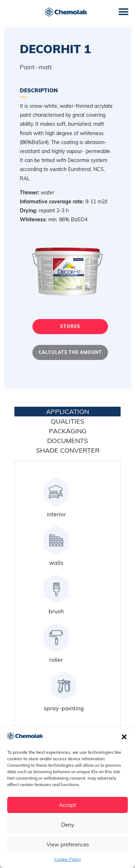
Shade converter (68, 450)
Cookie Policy (68, 859)
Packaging (68, 431)
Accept (67, 805)
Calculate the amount (70, 352)
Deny (68, 825)
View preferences (68, 844)
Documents (67, 441)
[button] (124, 737)
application (67, 412)
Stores (70, 326)
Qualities (67, 421)
